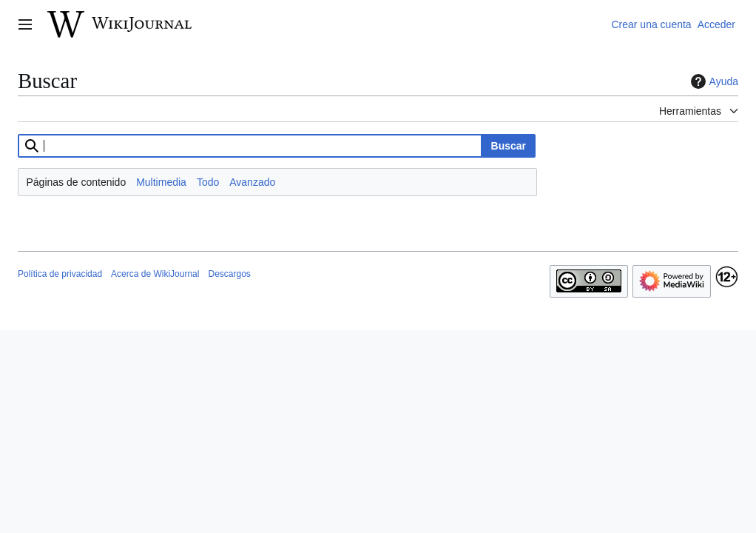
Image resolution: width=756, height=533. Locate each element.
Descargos (229, 274)
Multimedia (161, 182)
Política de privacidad (60, 274)
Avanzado (252, 182)
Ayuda (713, 81)
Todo (208, 182)
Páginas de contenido (77, 182)
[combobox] (250, 146)
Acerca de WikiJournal (155, 274)
